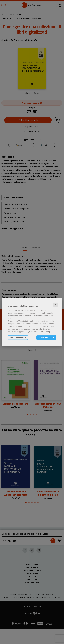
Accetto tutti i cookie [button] (46, 337)
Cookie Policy (45, 332)
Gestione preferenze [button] (18, 337)
